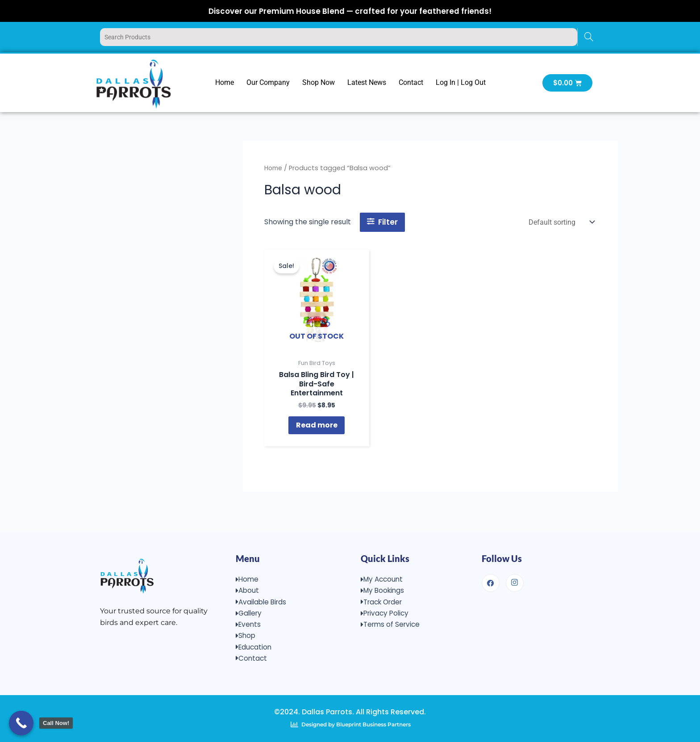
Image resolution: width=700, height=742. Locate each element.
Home (225, 82)
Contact (411, 82)
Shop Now (319, 82)
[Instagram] (515, 578)
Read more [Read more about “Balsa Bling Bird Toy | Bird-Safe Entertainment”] (317, 429)
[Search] (589, 37)
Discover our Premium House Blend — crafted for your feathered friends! (350, 10)
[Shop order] (561, 222)
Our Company (268, 82)
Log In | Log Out (461, 82)
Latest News (367, 82)
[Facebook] (491, 578)
